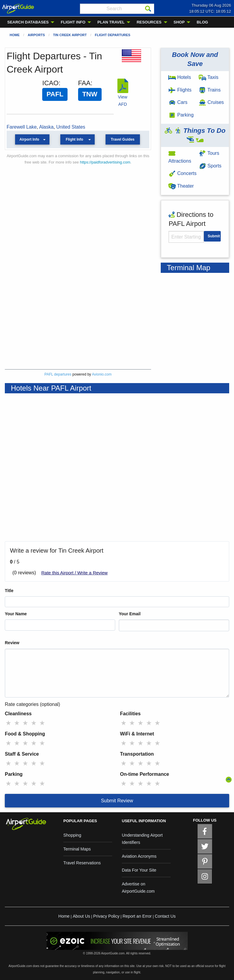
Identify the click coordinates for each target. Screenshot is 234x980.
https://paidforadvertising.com (105, 162)
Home (15, 35)
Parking (181, 115)
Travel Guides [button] (123, 139)
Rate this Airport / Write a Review (74, 573)
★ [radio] (8, 723)
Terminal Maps (77, 849)
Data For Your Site (139, 870)
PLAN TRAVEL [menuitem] (111, 22)
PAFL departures (58, 374)
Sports (210, 166)
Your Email (130, 614)
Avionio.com (102, 374)
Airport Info (29, 139)
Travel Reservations (82, 863)
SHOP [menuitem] (179, 22)
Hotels (180, 77)
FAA (84, 83)
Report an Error (137, 916)
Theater (181, 186)
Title (9, 591)
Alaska (46, 127)
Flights (180, 90)
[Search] (148, 9)
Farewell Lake (22, 127)
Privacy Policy (106, 916)
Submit (214, 236)
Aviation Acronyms (139, 856)
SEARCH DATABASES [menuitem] (28, 22)
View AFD (123, 97)
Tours (209, 153)
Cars (178, 102)
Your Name (16, 614)
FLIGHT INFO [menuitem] (73, 22)
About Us (81, 916)
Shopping (72, 835)
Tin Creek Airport (70, 35)
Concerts (182, 173)
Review (12, 643)
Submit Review (117, 801)
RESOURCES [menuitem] (149, 22)
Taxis (209, 77)
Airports (36, 35)
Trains (210, 90)
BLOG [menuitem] (202, 22)
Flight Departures (112, 35)
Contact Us (165, 916)
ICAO (50, 83)
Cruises (211, 102)
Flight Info (74, 139)
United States (71, 127)
